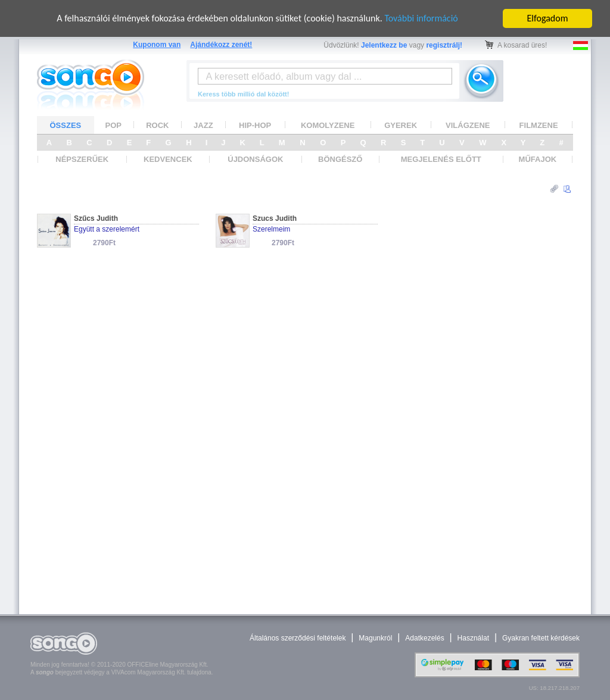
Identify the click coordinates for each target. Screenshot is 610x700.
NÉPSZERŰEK (82, 159)
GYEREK (401, 125)
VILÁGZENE (468, 125)
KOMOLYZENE (328, 125)
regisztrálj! (444, 45)
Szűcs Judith (96, 218)
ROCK (157, 125)
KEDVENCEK (168, 159)
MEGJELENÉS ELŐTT (441, 159)
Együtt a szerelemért (107, 229)
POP (113, 125)
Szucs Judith (275, 218)
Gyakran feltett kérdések (541, 638)
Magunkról (375, 638)
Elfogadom (548, 18)
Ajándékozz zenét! (221, 45)
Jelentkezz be (384, 45)
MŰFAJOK (538, 159)
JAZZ (203, 125)
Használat (473, 638)
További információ (421, 18)
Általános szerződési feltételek (298, 638)
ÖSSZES (66, 125)
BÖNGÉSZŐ (340, 159)
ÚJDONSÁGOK (255, 159)
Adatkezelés (424, 638)
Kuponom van (157, 45)
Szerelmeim (271, 229)
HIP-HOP (255, 125)
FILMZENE (539, 125)
